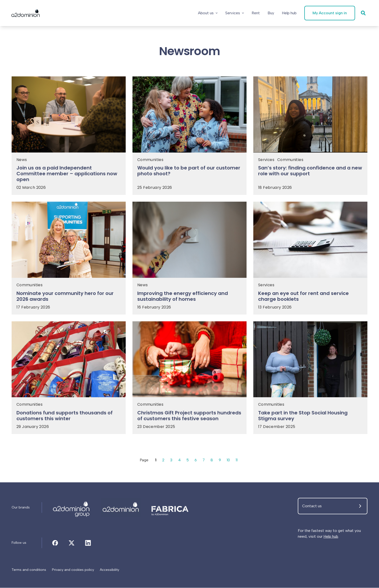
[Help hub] (289, 13)
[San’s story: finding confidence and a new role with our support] (310, 172)
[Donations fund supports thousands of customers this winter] (69, 417)
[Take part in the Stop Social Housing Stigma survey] (310, 417)
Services (234, 13)
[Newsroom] (72, 508)
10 (229, 460)
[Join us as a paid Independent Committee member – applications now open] (69, 175)
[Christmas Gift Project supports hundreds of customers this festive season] (189, 417)
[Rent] (255, 13)
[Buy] (271, 13)
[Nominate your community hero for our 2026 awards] (69, 298)
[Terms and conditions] (29, 570)
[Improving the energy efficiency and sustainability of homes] (189, 298)
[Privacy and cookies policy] (73, 570)
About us (208, 13)
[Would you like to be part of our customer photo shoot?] (189, 172)
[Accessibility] (109, 570)
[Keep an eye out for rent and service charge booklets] (310, 298)
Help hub (331, 537)
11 (237, 460)
